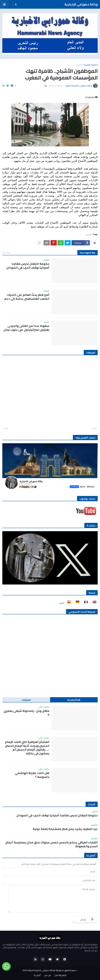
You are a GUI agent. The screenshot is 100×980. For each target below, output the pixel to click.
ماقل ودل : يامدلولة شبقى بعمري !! (26, 713)
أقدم (6, 429)
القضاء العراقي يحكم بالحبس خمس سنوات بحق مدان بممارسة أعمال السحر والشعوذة (51, 844)
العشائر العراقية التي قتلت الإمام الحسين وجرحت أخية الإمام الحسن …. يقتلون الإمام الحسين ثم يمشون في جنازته (27, 748)
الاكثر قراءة (74, 700)
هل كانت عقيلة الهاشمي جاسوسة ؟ (32, 775)
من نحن (47, 975)
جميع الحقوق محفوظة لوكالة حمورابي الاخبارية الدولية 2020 (49, 970)
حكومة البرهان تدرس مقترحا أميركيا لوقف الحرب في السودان (28, 266)
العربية (79, 65)
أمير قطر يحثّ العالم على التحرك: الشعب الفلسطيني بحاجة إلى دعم (27, 297)
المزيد (61, 603)
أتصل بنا (37, 975)
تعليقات (26, 700)
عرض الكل (7, 253)
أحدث (94, 429)
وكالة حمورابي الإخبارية (81, 4)
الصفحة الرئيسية (91, 65)
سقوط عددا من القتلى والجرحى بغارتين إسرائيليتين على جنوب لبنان (26, 328)
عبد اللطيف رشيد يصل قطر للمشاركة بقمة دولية (65, 829)
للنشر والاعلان (60, 975)
